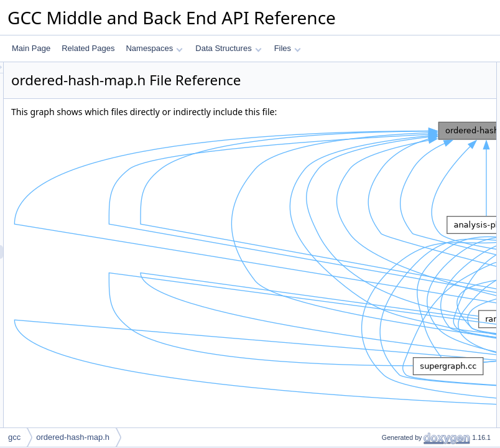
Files (288, 48)
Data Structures (228, 48)
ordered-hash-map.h (73, 437)
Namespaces (154, 48)
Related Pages (88, 48)
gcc (14, 437)
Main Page (31, 48)
